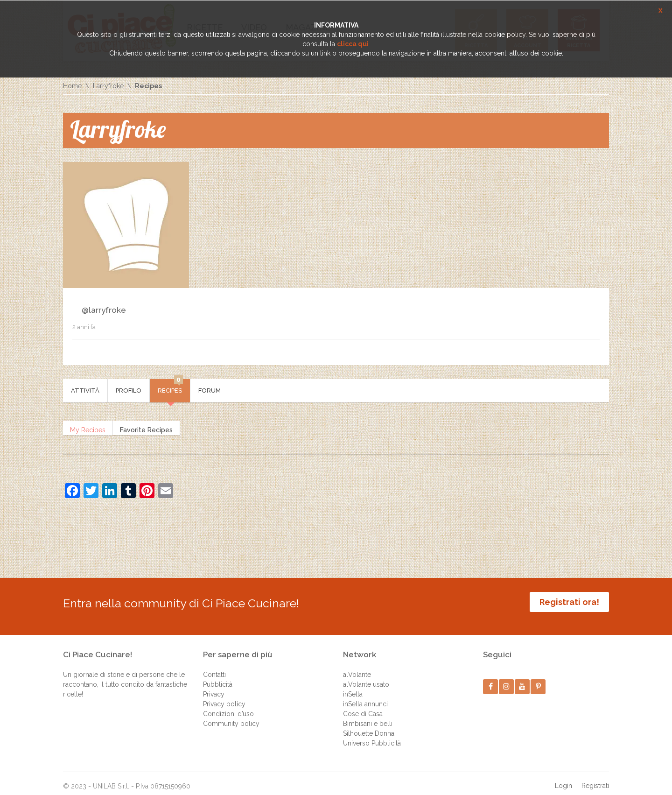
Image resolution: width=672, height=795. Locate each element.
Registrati (595, 779)
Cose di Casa (363, 707)
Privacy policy (224, 697)
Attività (85, 390)
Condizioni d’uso (228, 707)
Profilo (129, 390)
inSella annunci (365, 697)
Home (72, 86)
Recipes (170, 387)
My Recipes (88, 428)
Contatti (214, 668)
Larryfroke (108, 86)
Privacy (214, 687)
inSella (353, 687)
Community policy (231, 717)
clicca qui (353, 44)
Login (563, 779)
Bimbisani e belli (368, 717)
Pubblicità (218, 677)
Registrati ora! (569, 602)
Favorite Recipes (146, 428)
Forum (210, 390)
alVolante (357, 668)
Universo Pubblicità (372, 736)
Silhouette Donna (369, 726)
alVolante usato (366, 677)
